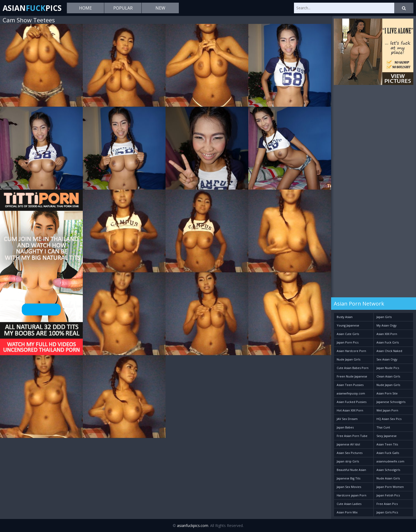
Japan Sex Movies (349, 487)
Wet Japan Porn (387, 410)
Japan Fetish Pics (388, 495)
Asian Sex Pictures (350, 453)
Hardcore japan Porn (352, 495)
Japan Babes (345, 427)
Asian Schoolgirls (388, 470)
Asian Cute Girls (348, 334)
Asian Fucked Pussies (352, 402)
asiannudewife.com (390, 461)
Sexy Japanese (387, 436)
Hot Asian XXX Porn (350, 410)
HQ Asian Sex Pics (389, 419)
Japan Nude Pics (388, 368)
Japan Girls (384, 317)
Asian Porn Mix (347, 512)
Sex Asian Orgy (387, 359)
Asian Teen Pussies (350, 385)
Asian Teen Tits (387, 444)
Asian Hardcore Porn (351, 351)
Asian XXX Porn (387, 334)
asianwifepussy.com (351, 393)
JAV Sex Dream (347, 419)
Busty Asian (345, 317)
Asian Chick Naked (389, 351)
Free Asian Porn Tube (352, 436)
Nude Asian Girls (388, 478)
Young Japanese (348, 325)
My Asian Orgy (387, 325)
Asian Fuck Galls (388, 453)
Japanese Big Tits (348, 478)
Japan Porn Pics (348, 342)
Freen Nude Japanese (352, 376)
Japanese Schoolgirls (391, 402)
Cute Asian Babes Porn (353, 368)
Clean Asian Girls (388, 376)
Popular (123, 8)
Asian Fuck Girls (388, 342)
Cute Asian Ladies (349, 504)
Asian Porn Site (387, 393)
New (160, 8)
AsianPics (32, 8)
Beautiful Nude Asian (351, 470)
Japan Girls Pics (387, 512)
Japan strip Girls (348, 461)
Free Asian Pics (387, 504)
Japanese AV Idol (348, 444)
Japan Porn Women (390, 487)
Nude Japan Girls (348, 359)
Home (85, 8)
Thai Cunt (383, 427)
